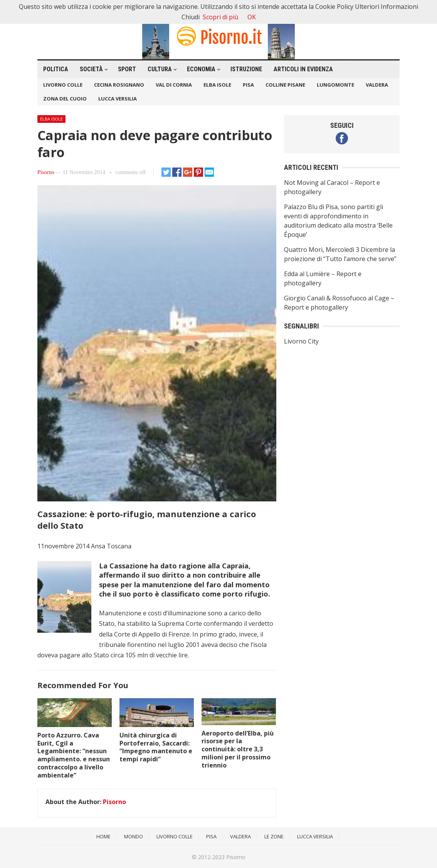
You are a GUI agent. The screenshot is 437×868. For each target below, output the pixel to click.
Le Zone (274, 836)
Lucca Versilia (118, 99)
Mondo (134, 836)
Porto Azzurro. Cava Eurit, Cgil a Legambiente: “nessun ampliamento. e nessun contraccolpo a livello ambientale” (74, 755)
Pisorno (46, 172)
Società (91, 69)
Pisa (248, 85)
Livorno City (301, 341)
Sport (127, 69)
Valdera (377, 85)
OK (252, 17)
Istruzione (246, 69)
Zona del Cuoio (65, 99)
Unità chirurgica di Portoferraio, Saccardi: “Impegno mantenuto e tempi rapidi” (156, 747)
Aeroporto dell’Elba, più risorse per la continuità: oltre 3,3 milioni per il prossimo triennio (238, 749)
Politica (56, 69)
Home (103, 836)
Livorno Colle (63, 85)
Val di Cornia (174, 85)
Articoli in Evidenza (303, 69)
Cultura (160, 69)
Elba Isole (217, 85)
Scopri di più (220, 17)
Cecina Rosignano (119, 85)
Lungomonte (335, 85)
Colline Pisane (285, 85)
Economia (201, 69)
